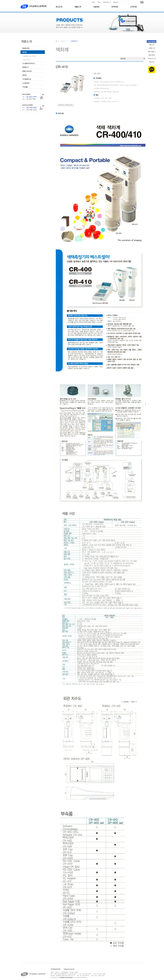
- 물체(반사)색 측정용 (29, 56)
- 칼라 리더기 (27, 60)
